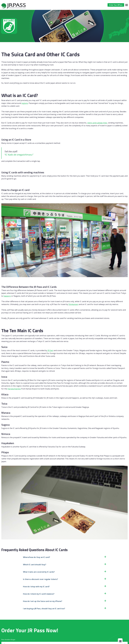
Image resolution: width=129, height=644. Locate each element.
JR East (50, 350)
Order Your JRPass (116, 5)
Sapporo (7, 296)
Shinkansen (73, 304)
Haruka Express (14, 389)
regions (25, 103)
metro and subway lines (97, 123)
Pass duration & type (8, 640)
